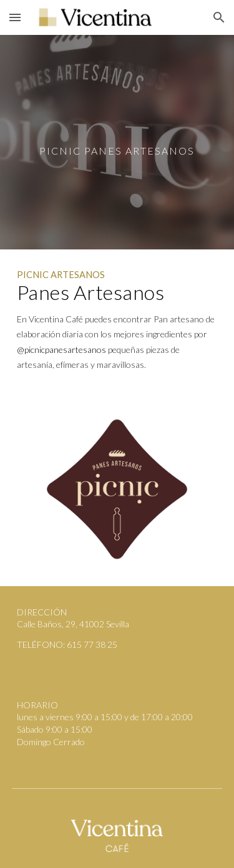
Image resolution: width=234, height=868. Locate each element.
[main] (117, 142)
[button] (15, 17)
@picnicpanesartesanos (61, 350)
